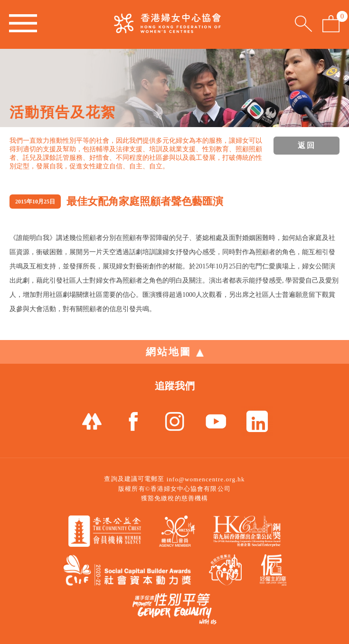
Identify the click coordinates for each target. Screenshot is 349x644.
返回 (307, 145)
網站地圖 (175, 352)
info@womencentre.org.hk (206, 479)
